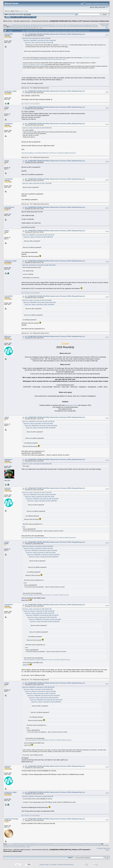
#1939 (107, 793)
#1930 (107, 297)
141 (22, 28)
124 (74, 27)
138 (14, 28)
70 (53, 25)
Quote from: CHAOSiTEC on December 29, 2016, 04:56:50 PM (40, 40)
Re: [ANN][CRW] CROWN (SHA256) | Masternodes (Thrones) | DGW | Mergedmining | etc (55, 34)
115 (52, 27)
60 (35, 25)
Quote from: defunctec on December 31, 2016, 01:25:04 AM (38, 546)
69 (51, 25)
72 (57, 25)
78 (68, 25)
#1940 (107, 820)
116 (54, 27)
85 (80, 25)
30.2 (25, 14)
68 (50, 25)
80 (71, 25)
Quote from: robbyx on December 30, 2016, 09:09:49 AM (37, 128)
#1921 (107, 35)
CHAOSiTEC (9, 34)
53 (23, 25)
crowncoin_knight (10, 91)
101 (17, 27)
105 (27, 27)
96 (6, 27)
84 (78, 25)
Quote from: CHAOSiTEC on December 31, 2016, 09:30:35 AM (38, 687)
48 (14, 25)
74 (60, 25)
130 (89, 27)
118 (59, 27)
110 (39, 27)
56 (28, 25)
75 (62, 25)
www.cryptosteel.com (64, 45)
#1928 (107, 231)
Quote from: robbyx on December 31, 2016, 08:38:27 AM (37, 609)
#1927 (107, 208)
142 (24, 28)
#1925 (107, 162)
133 (97, 27)
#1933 (107, 460)
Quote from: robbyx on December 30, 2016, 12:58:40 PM (37, 183)
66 (46, 25)
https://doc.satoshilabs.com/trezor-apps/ (34, 64)
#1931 (107, 337)
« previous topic (104, 24)
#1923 (107, 108)
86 (82, 25)
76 (64, 25)
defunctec (8, 336)
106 (29, 27)
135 (7, 28)
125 (77, 27)
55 (26, 25)
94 (96, 25)
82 (75, 25)
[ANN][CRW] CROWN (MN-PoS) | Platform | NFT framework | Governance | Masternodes (79, 21)
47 (12, 25)
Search (18, 17)
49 (16, 25)
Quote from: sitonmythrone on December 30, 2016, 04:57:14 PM (39, 265)
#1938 (107, 767)
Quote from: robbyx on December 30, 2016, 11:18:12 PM (37, 493)
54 (25, 25)
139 (17, 28)
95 (4, 27)
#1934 (107, 489)
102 (19, 27)
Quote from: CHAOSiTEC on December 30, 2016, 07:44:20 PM (38, 422)
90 (89, 25)
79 (69, 25)
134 (4, 28)
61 (37, 25)
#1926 (107, 180)
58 (32, 25)
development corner (71, 405)
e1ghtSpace (8, 459)
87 (84, 25)
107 (32, 27)
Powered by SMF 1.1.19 (46, 865)
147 (37, 28)
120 (64, 27)
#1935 (107, 543)
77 (66, 25)
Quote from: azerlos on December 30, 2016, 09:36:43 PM (37, 464)
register (26, 11)
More (34, 17)
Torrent (29, 14)
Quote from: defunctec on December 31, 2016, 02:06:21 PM (38, 797)
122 (69, 27)
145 (32, 28)
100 (14, 27)
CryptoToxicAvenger (11, 819)
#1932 (107, 418)
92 (93, 25)
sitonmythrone (9, 207)
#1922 (107, 92)
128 (84, 27)
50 (17, 25)
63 (41, 25)
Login (23, 17)
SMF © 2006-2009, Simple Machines (64, 865)
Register (28, 17)
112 (44, 27)
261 (41, 28)
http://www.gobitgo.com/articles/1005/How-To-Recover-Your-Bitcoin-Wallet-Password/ (49, 153)
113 (47, 27)
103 (22, 27)
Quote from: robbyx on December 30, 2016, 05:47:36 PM (37, 300)
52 (21, 25)
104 (24, 27)
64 (43, 25)
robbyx (7, 107)
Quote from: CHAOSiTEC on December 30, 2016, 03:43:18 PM (38, 235)
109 (37, 27)
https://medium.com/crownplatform (31, 104)
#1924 (107, 124)
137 (12, 28)
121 (67, 27)
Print (107, 28)
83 (77, 25)
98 (10, 27)
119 (62, 27)
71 (55, 25)
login (21, 11)
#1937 (107, 684)
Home (8, 17)
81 (73, 25)
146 (35, 28)
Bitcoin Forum (8, 21)
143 (27, 28)
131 (92, 27)
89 (87, 25)
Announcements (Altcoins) (40, 21)
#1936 (107, 606)
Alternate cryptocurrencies (22, 21)
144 (30, 28)
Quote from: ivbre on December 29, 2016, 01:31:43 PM (39, 43)
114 (49, 27)
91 (91, 25)
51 (19, 25)
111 (42, 27)
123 (72, 27)
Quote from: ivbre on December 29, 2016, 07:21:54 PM (36, 38)
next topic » (105, 26)
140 (20, 28)
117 (57, 27)
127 (82, 27)
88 (86, 25)
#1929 (107, 262)
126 (79, 27)
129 (87, 27)
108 (34, 27)
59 (33, 25)
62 (39, 25)
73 (59, 25)
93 (95, 25)
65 (44, 25)
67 (48, 25)
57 (30, 25)
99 (12, 27)
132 (94, 27)
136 (9, 28)
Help (13, 17)
